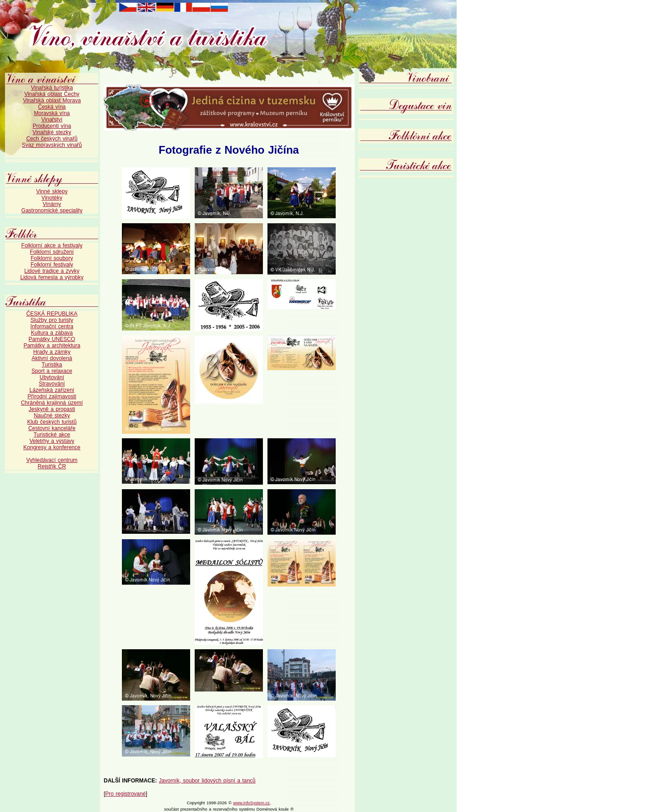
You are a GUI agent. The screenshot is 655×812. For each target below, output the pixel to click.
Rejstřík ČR (52, 466)
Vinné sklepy (52, 191)
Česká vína (52, 107)
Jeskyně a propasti (52, 409)
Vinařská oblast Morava (52, 100)
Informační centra (52, 326)
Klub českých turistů (52, 422)
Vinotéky (52, 198)
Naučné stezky (52, 416)
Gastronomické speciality (52, 211)
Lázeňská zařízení (52, 390)
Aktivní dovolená (52, 358)
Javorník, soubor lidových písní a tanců (207, 781)
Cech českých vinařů (52, 139)
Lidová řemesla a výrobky (52, 277)
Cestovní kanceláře (52, 428)
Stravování (52, 384)
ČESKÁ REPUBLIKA (52, 314)
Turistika (52, 365)
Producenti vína (52, 126)
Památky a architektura (52, 346)
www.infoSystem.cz (252, 803)
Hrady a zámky (52, 352)
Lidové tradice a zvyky (52, 271)
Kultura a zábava (52, 333)
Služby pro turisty (52, 320)
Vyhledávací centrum (52, 460)
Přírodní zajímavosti (52, 396)
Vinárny (52, 204)
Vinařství (52, 120)
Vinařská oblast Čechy (52, 94)
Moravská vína (52, 113)
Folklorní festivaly (52, 265)
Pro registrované (125, 794)
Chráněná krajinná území (52, 403)
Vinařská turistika (52, 88)
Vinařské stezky (52, 132)
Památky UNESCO (52, 339)
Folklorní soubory (52, 258)
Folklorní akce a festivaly (52, 246)
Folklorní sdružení (52, 252)
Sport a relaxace (52, 371)
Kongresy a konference (52, 447)
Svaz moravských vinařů (52, 145)
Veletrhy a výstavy (52, 441)
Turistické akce (52, 435)
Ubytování (52, 377)
